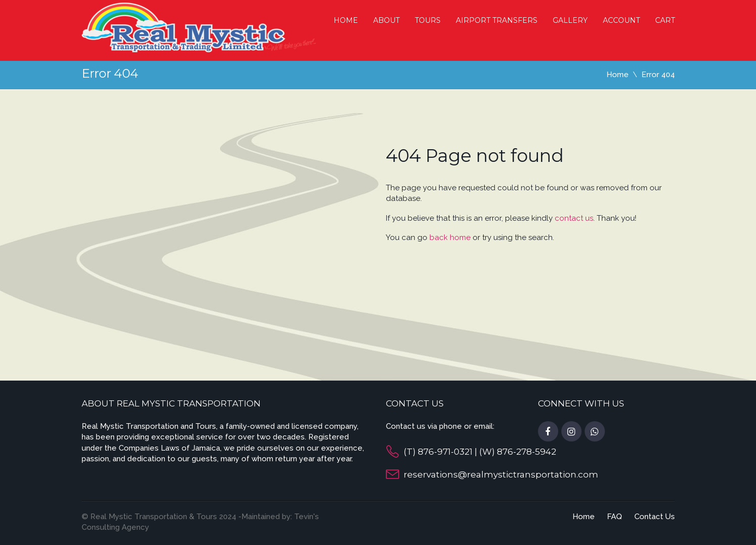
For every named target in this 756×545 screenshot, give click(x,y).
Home (346, 20)
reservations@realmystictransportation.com (501, 474)
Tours (428, 20)
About (386, 20)
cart (665, 20)
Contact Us (655, 517)
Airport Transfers (497, 20)
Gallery (570, 20)
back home (450, 237)
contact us (574, 218)
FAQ (615, 517)
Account (621, 20)
